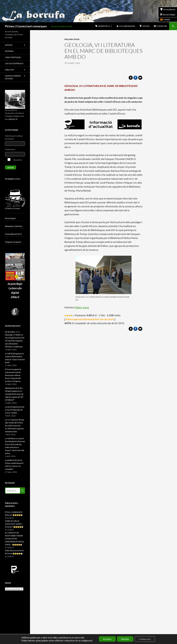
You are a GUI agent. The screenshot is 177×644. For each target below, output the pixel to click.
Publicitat (9, 70)
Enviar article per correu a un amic (141, 79)
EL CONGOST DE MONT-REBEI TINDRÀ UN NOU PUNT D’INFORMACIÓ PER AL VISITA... (15, 539)
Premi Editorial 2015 (13, 234)
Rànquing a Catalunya (14, 226)
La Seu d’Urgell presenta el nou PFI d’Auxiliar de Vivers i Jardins (15, 410)
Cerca (22, 491)
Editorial (9, 51)
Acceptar (105, 639)
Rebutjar (125, 639)
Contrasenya (10, 149)
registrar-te (13, 119)
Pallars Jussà (72, 39)
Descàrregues (10, 218)
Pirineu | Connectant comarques (26, 26)
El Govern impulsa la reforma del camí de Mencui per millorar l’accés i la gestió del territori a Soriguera (13, 375)
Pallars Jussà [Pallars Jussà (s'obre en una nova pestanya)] (82, 307)
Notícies (9, 45)
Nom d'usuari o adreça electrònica (14, 137)
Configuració (147, 639)
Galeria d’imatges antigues (13, 77)
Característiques (13, 57)
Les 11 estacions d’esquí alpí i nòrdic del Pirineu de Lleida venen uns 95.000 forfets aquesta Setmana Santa (15, 426)
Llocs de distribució (14, 63)
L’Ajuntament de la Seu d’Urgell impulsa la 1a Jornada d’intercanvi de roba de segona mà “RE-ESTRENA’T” (14, 394)
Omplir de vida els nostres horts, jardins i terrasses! (14, 524)
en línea (13, 179)
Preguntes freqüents (13, 242)
